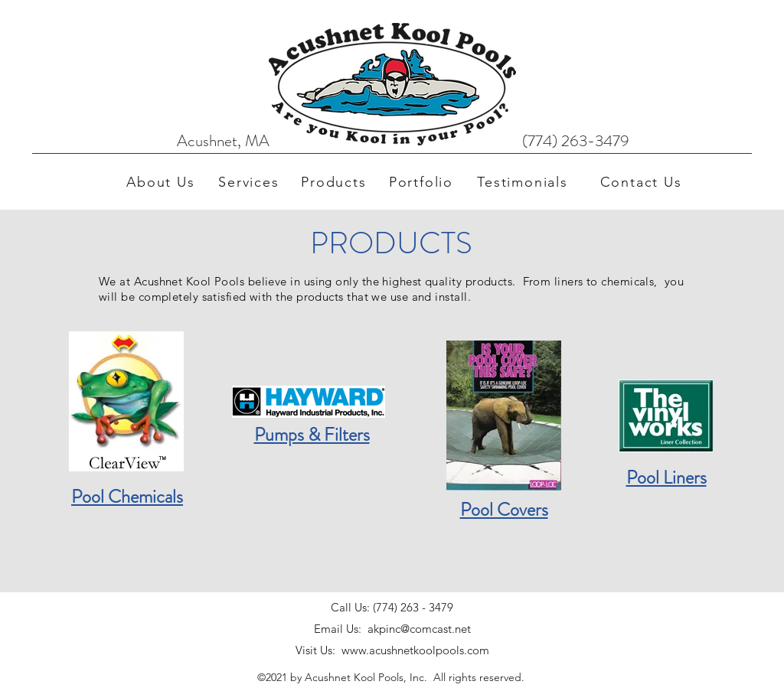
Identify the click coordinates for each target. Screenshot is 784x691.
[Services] (250, 182)
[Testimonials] (524, 182)
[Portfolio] (423, 182)
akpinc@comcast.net (419, 629)
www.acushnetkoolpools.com (415, 650)
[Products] (335, 182)
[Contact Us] (642, 182)
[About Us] (162, 182)
